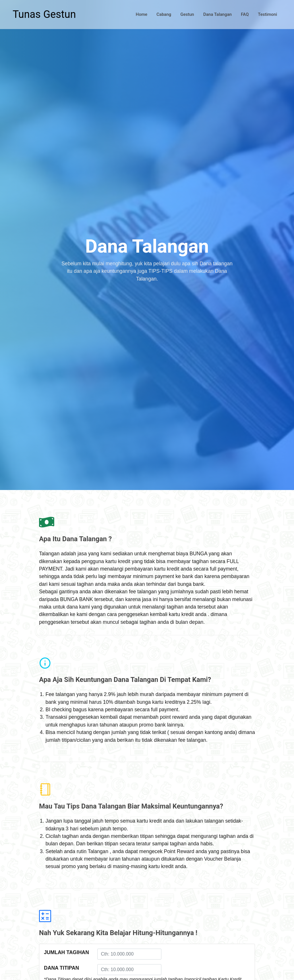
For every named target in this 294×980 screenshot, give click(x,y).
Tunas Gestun (44, 14)
